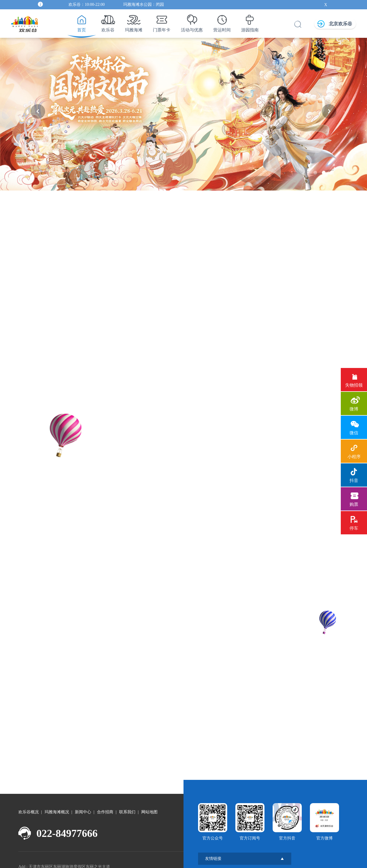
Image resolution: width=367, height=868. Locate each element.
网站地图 (149, 807)
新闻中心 (83, 807)
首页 (81, 22)
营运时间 (222, 22)
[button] (38, 111)
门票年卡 (162, 22)
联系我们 (127, 807)
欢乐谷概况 (29, 807)
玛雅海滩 (134, 22)
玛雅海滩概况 (57, 807)
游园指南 (250, 22)
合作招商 (105, 807)
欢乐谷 (108, 22)
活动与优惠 (192, 22)
